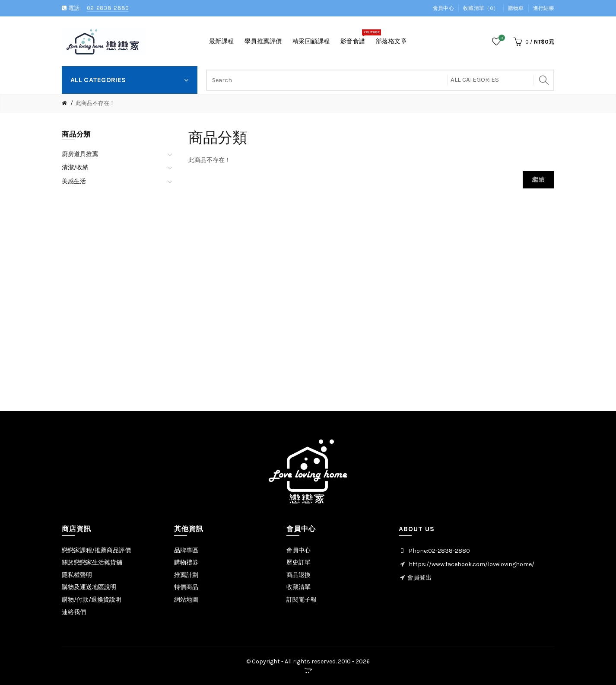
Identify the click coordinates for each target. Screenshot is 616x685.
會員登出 (419, 578)
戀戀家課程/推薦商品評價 (96, 550)
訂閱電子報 (302, 600)
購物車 (516, 8)
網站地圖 (186, 600)
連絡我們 (74, 612)
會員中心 (443, 8)
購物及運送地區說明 (89, 587)
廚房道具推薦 (80, 154)
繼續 (538, 180)
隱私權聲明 (77, 575)
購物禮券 (186, 562)
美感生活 (74, 181)
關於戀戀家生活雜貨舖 (92, 562)
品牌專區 (186, 550)
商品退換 (298, 575)
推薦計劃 (186, 575)
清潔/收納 (75, 167)
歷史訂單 (298, 562)
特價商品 (186, 587)
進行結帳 (544, 8)
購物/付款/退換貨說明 (92, 600)
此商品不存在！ (95, 103)
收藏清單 (298, 587)
